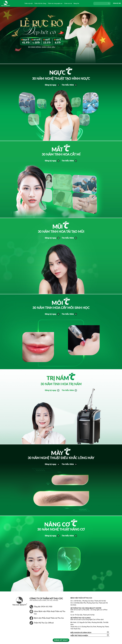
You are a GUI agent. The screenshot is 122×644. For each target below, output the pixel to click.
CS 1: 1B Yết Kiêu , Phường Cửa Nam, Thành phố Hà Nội (88, 601)
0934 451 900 (117, 3)
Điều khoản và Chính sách (81, 633)
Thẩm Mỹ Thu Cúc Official (44, 623)
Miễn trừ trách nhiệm (79, 635)
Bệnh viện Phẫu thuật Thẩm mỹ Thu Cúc (49, 618)
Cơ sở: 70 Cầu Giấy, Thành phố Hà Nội (82, 615)
